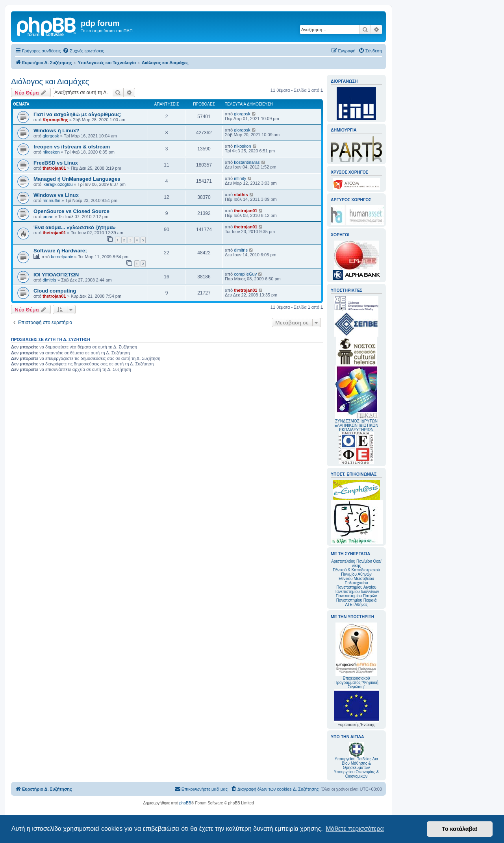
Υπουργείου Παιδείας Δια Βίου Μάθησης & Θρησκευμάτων (357, 763)
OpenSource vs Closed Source (71, 211)
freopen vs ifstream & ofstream (72, 147)
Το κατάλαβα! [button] (460, 829)
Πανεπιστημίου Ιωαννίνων (356, 592)
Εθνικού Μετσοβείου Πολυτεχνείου (356, 581)
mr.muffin (51, 200)
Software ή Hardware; (60, 251)
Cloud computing (55, 291)
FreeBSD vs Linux (56, 163)
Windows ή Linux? (56, 131)
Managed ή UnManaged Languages (77, 179)
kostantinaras (247, 162)
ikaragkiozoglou (57, 184)
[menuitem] (83, 51)
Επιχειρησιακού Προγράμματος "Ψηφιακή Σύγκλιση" (356, 656)
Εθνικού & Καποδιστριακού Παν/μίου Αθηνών (356, 572)
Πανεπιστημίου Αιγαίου (356, 587)
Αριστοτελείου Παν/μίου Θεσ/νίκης (356, 563)
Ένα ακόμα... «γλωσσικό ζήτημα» (75, 227)
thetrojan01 (54, 168)
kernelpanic (62, 257)
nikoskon (51, 152)
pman (48, 217)
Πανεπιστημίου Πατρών (357, 596)
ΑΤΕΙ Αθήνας (356, 605)
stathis (241, 195)
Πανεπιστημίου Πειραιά (356, 600)
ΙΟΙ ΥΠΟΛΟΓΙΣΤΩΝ (56, 275)
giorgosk (242, 114)
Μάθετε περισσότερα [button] (355, 829)
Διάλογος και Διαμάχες (50, 82)
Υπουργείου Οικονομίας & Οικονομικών (357, 774)
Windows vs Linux (56, 195)
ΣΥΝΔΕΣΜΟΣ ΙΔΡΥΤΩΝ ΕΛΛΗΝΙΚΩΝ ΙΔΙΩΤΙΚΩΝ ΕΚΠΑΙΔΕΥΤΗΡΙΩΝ (356, 425)
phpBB (185, 803)
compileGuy (245, 274)
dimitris (241, 250)
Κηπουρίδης (55, 120)
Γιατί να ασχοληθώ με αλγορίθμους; (78, 114)
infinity (240, 178)
